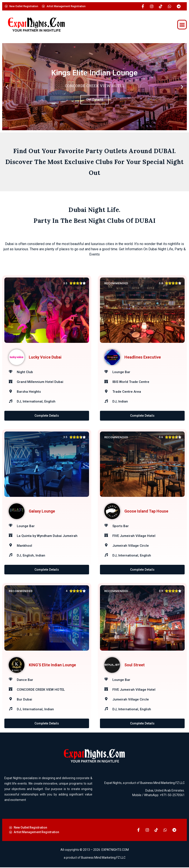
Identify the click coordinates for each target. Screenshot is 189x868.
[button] (182, 25)
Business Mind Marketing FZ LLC (162, 783)
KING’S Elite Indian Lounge (52, 665)
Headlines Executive (143, 357)
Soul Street (135, 665)
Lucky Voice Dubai (45, 357)
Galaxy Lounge (42, 511)
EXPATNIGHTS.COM (115, 850)
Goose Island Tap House (146, 511)
